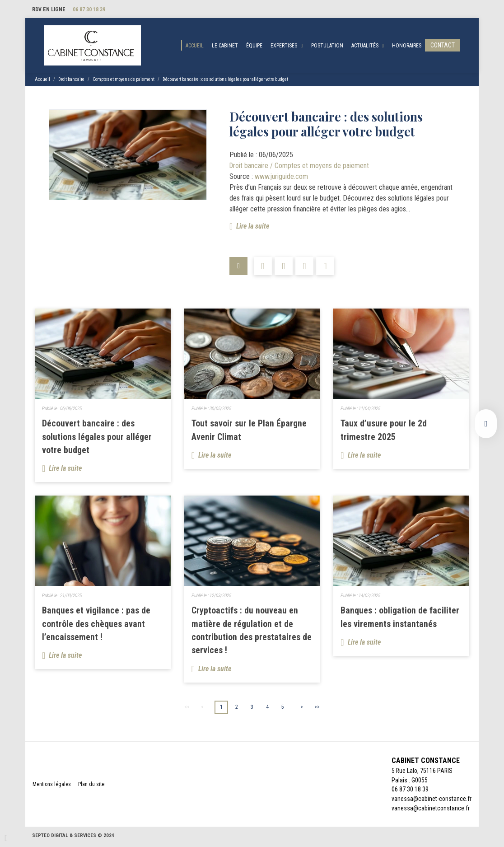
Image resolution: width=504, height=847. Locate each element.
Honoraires (407, 46)
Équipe (254, 46)
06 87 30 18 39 (89, 9)
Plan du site (91, 786)
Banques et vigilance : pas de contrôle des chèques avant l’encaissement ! (96, 625)
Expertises (284, 46)
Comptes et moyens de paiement (124, 80)
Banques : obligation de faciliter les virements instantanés (400, 619)
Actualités (365, 46)
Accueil (195, 46)
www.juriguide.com (282, 177)
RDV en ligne (49, 9)
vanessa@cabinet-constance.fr (431, 801)
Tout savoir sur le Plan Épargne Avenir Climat (249, 431)
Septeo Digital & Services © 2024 (73, 837)
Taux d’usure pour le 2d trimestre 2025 (384, 431)
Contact (443, 46)
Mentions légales (52, 786)
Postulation (327, 46)
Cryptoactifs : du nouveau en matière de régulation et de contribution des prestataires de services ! (252, 632)
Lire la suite (253, 227)
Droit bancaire (71, 80)
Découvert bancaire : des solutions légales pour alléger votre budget (225, 80)
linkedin (486, 424)
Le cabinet (225, 46)
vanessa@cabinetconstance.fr (430, 810)
